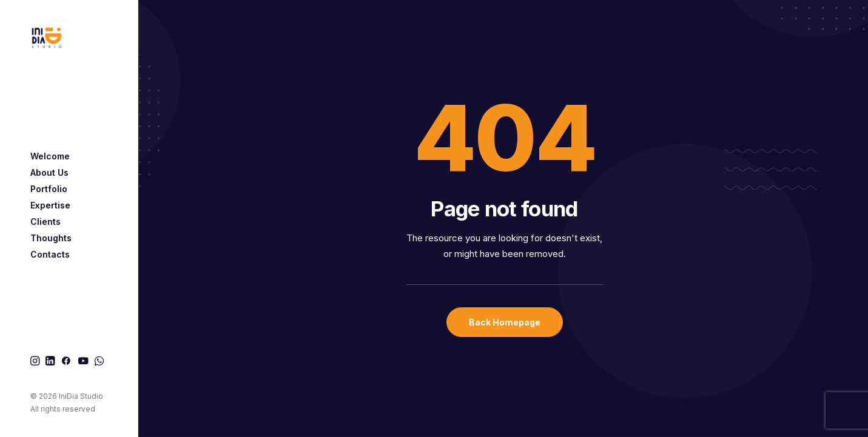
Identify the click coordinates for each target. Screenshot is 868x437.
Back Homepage (505, 322)
